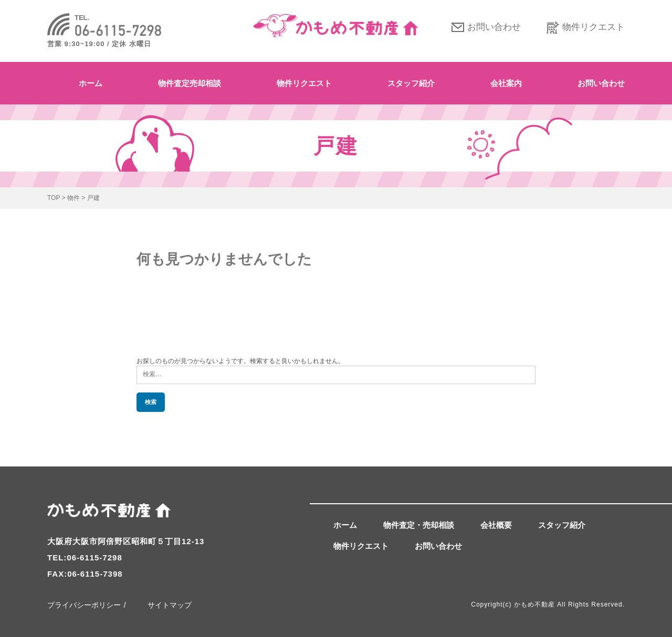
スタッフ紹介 (411, 83)
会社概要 (496, 525)
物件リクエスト (594, 27)
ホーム (91, 83)
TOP (54, 198)
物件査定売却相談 (190, 83)
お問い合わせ (494, 27)
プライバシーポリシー (84, 605)
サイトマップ (170, 605)
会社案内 (506, 83)
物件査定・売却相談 (419, 525)
